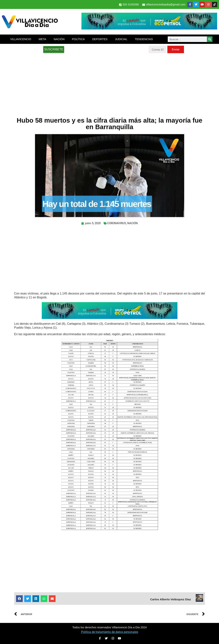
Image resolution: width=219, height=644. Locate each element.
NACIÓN (59, 39)
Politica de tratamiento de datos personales (110, 632)
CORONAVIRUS (117, 223)
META (42, 39)
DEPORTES (100, 39)
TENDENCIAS (144, 39)
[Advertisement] (109, 83)
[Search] (210, 39)
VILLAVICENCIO (21, 39)
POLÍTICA (78, 39)
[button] (19, 599)
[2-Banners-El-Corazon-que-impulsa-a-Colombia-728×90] (149, 28)
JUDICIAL (121, 39)
